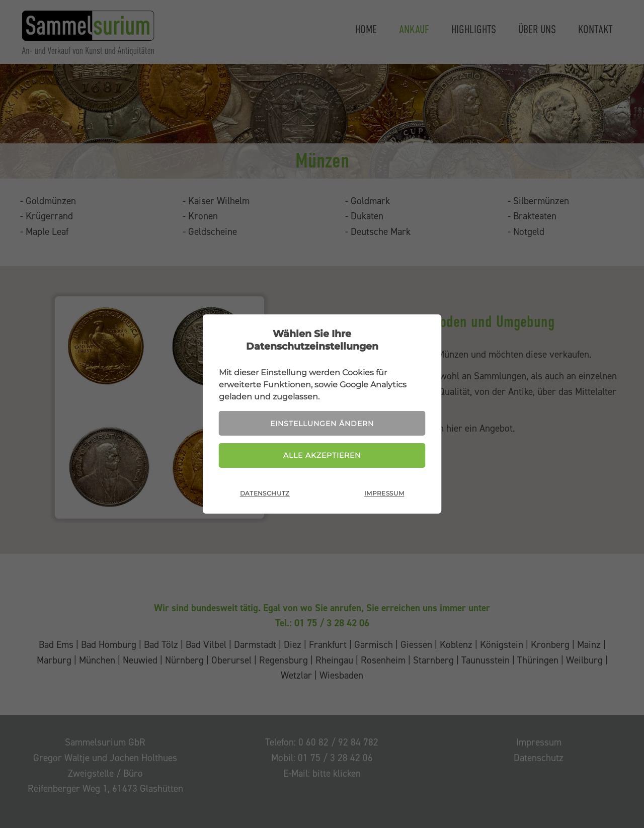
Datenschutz (265, 493)
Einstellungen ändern (322, 424)
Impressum (384, 493)
